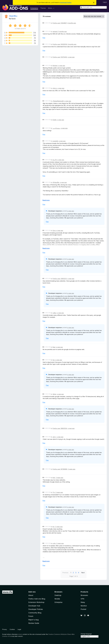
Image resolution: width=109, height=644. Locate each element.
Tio (54, 492)
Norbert (55, 66)
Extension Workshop (36, 602)
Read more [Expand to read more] (46, 200)
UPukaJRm (56, 182)
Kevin (13, 18)
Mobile (57, 599)
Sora (54, 230)
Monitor (84, 606)
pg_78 (55, 160)
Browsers (84, 595)
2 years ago (72, 469)
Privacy (5, 629)
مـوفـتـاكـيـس (56, 128)
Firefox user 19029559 (60, 44)
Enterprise (58, 602)
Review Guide (34, 623)
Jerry (54, 437)
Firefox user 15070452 (60, 57)
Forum (31, 616)
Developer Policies (36, 609)
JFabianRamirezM (58, 101)
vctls (54, 543)
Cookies (12, 629)
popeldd (55, 141)
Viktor (54, 394)
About (31, 595)
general (55, 31)
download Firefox (66, 2)
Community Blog (35, 613)
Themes (43, 8)
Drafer (55, 120)
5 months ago (62, 31)
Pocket (83, 609)
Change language (86, 634)
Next (83, 573)
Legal (19, 629)
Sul (54, 360)
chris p (55, 88)
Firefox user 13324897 (60, 23)
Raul (54, 347)
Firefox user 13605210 (60, 279)
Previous (65, 573)
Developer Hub (34, 606)
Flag (44, 38)
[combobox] (93, 7)
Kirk (54, 478)
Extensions (34, 8)
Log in (105, 2)
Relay (83, 602)
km (54, 527)
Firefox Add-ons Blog (37, 599)
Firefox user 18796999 (60, 469)
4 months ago (72, 23)
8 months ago (72, 44)
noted (20, 634)
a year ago (71, 57)
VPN (82, 599)
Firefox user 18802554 (60, 428)
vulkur (55, 313)
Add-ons (32, 592)
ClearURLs (13, 16)
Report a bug (33, 620)
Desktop (58, 595)
